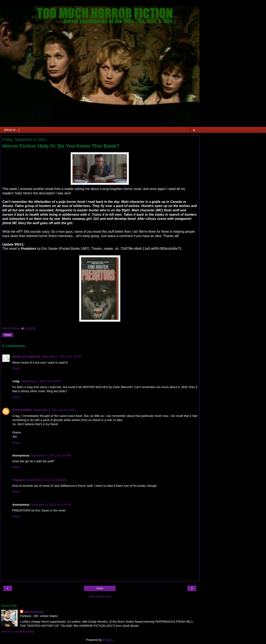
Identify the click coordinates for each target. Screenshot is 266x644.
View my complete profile (18, 632)
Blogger (108, 640)
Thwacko (19, 480)
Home (100, 588)
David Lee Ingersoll (26, 357)
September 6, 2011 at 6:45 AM (46, 480)
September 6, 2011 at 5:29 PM (51, 505)
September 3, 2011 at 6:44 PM (41, 381)
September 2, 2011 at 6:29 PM (61, 357)
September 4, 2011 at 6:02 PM (51, 455)
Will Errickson (34, 612)
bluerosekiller (22, 410)
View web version (100, 596)
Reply (16, 368)
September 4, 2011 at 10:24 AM (54, 410)
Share (8, 335)
